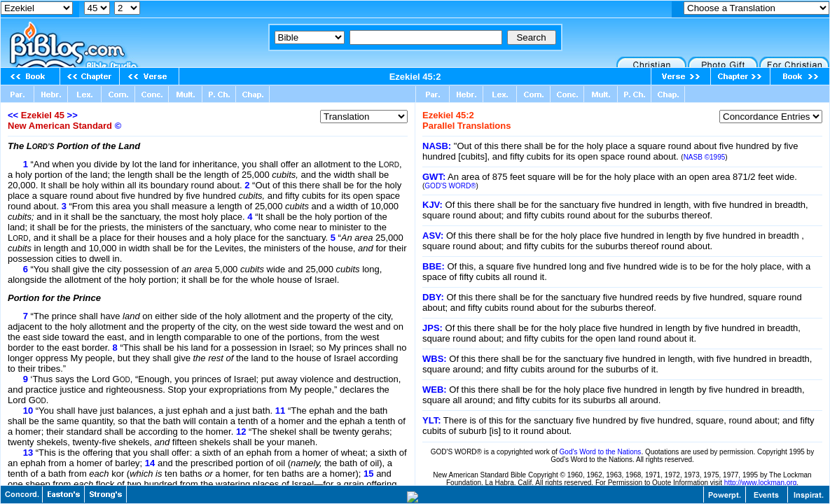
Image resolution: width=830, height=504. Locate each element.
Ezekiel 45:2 (415, 77)
